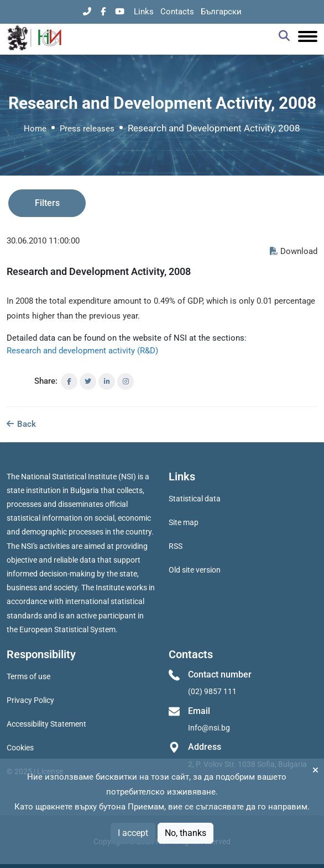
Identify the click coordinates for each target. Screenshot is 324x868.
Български (221, 12)
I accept (133, 833)
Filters (47, 203)
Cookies (20, 748)
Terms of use (28, 676)
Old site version (195, 570)
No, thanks (185, 833)
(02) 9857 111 (212, 691)
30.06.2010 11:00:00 (43, 241)
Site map (184, 522)
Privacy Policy (30, 700)
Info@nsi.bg (209, 728)
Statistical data (195, 499)
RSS (176, 546)
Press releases (87, 129)
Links (144, 12)
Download (294, 251)
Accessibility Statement (46, 724)
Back (21, 424)
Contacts (177, 12)
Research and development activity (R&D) (82, 351)
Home (35, 129)
